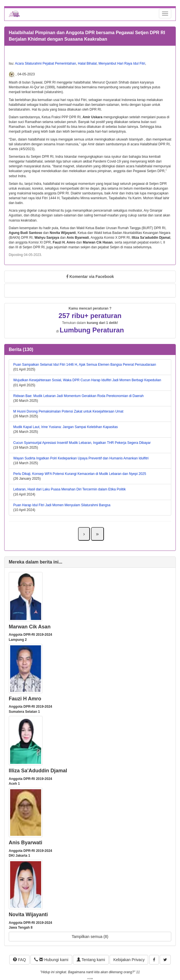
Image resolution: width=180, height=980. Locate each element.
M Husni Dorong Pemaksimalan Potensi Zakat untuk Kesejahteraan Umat (68, 411)
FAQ (19, 960)
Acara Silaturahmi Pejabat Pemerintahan (45, 63)
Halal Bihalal (87, 63)
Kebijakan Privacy (129, 960)
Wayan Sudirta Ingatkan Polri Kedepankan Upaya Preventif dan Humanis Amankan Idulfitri (81, 458)
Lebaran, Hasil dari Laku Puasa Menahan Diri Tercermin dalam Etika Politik (69, 489)
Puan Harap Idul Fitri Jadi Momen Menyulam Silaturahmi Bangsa (62, 505)
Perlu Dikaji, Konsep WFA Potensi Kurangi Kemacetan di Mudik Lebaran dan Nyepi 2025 (80, 474)
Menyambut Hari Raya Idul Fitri (122, 63)
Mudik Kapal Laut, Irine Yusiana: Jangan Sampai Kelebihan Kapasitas (65, 427)
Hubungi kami (51, 960)
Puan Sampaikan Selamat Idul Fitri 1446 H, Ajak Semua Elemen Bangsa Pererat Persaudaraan (85, 365)
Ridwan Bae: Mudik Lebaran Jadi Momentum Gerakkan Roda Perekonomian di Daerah (78, 396)
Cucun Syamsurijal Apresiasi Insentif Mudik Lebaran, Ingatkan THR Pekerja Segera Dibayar (82, 443)
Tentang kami (91, 960)
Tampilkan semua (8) (90, 937)
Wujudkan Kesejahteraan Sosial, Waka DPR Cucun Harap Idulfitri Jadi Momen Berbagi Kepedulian (87, 380)
